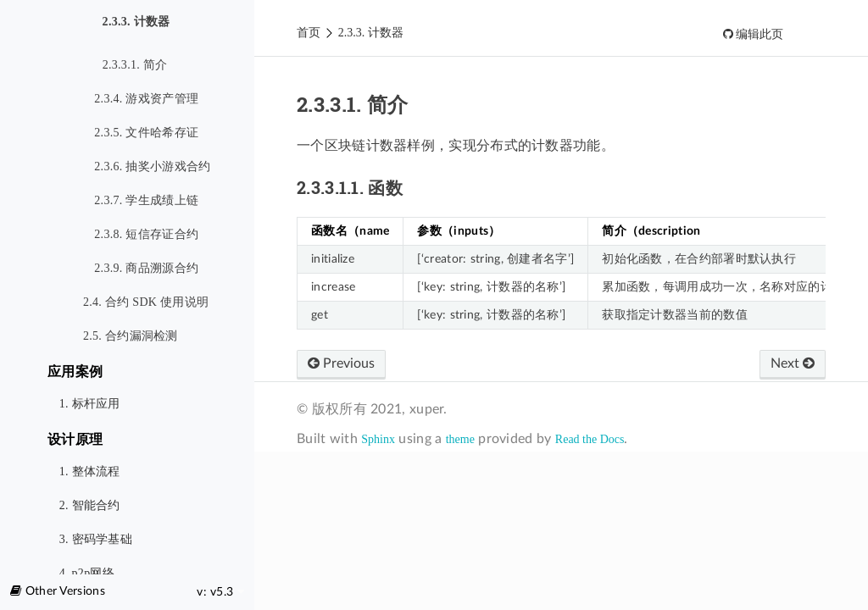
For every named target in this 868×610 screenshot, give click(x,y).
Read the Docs (590, 439)
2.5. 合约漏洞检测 (131, 336)
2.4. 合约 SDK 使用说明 (146, 302)
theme (460, 439)
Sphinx (378, 439)
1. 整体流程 (90, 471)
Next (793, 363)
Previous (341, 363)
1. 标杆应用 (90, 404)
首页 (309, 33)
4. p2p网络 (87, 573)
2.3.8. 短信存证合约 (146, 234)
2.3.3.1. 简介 (135, 65)
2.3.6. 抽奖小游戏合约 (152, 166)
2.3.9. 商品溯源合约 (146, 268)
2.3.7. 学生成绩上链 (146, 200)
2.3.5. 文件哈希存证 (146, 133)
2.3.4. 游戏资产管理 (146, 99)
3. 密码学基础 (96, 539)
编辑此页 (759, 34)
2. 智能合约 (90, 505)
